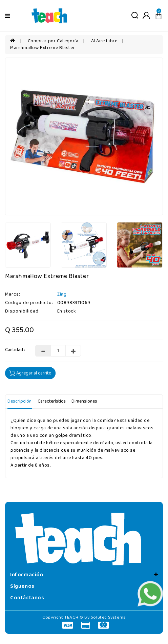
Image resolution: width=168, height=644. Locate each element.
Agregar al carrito (30, 373)
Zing (62, 294)
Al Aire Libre (104, 41)
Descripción (19, 401)
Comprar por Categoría (53, 41)
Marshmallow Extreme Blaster (43, 48)
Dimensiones (84, 401)
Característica (52, 401)
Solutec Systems (108, 617)
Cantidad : (15, 350)
